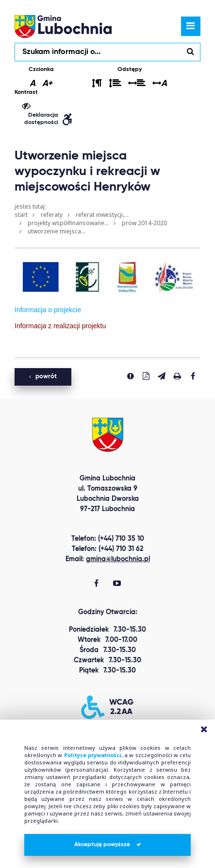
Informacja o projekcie (48, 310)
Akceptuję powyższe (108, 845)
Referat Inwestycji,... (102, 215)
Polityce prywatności (93, 755)
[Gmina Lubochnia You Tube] (117, 584)
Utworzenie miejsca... (57, 231)
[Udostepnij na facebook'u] (193, 376)
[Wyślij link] (162, 376)
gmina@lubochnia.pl (118, 559)
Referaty (52, 215)
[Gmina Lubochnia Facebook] (96, 584)
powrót (43, 377)
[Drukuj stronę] (177, 376)
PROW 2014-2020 (144, 223)
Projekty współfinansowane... (68, 223)
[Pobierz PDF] (146, 376)
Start (21, 215)
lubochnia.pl (63, 26)
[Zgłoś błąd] (131, 376)
